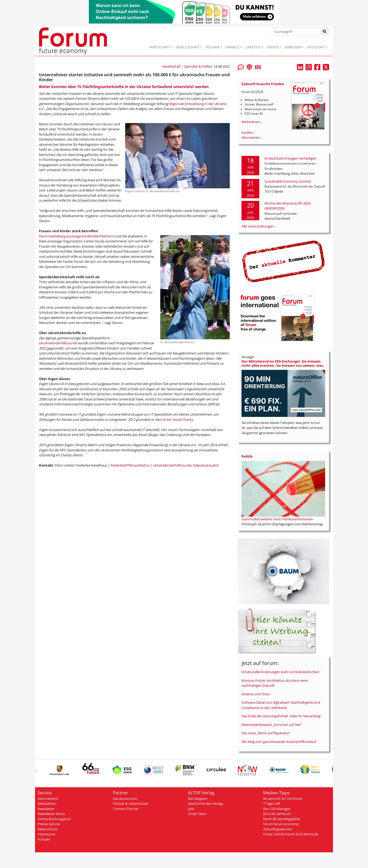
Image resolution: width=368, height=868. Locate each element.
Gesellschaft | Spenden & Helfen (187, 66)
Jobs (191, 809)
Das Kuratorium (125, 799)
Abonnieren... (252, 137)
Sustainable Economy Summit (288, 181)
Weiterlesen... (252, 122)
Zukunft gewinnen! (278, 829)
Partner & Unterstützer (131, 803)
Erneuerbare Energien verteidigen (291, 158)
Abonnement (48, 799)
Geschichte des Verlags (206, 803)
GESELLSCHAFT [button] (188, 47)
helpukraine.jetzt (206, 465)
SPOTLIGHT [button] (316, 47)
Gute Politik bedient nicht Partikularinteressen (277, 519)
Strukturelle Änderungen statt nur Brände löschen (280, 672)
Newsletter (46, 809)
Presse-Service (49, 824)
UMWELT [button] (232, 47)
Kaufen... (248, 132)
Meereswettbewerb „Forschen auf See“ (272, 725)
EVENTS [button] (273, 47)
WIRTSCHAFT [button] (160, 47)
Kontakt (44, 839)
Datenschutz (47, 829)
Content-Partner (126, 809)
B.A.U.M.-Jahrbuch (277, 814)
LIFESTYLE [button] (253, 47)
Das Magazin (198, 799)
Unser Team (197, 814)
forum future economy (281, 824)
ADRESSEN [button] (293, 47)
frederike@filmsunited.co (130, 465)
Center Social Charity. (178, 420)
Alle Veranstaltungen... (259, 226)
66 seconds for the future (283, 799)
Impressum (47, 834)
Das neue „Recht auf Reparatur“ (266, 733)
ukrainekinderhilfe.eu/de (58, 343)
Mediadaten (47, 803)
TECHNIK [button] (212, 47)
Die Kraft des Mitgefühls (282, 819)
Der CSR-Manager (277, 809)
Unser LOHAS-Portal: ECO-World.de (291, 834)
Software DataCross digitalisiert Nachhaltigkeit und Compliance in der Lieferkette (281, 705)
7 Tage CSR (272, 803)
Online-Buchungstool (54, 819)
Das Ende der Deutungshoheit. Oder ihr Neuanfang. (281, 716)
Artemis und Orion (256, 694)
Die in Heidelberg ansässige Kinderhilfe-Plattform (77, 236)
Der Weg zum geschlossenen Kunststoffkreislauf (279, 742)
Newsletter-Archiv (51, 814)
